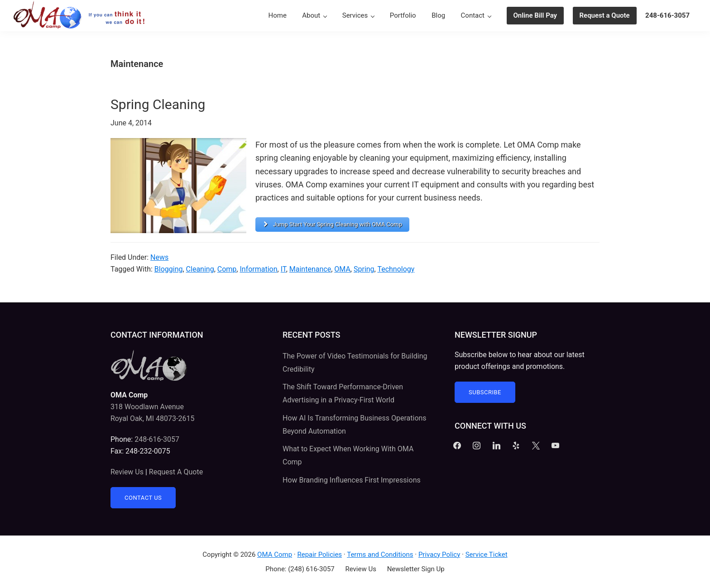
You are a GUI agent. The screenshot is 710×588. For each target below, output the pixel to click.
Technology (396, 269)
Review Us (127, 472)
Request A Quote (176, 472)
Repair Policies (319, 555)
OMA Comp (275, 555)
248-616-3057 (157, 439)
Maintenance (310, 269)
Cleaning (200, 269)
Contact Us (143, 498)
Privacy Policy (439, 555)
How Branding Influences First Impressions (352, 480)
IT (283, 269)
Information (258, 269)
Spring (364, 269)
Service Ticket (487, 555)
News (159, 257)
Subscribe (485, 392)
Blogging (169, 269)
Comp (227, 269)
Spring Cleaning (158, 104)
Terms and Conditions (380, 555)
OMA (342, 269)
